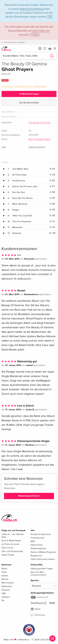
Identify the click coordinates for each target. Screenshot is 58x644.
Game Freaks (8, 555)
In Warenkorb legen (29, 94)
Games (5, 576)
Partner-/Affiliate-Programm (43, 552)
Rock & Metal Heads (11, 541)
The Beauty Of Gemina (39, 123)
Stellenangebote (38, 548)
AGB (33, 541)
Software (6, 597)
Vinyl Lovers (7, 548)
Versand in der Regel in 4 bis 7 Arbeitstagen (25, 86)
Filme (4, 572)
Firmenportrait (37, 538)
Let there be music (11, 544)
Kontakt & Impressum (41, 534)
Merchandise (8, 583)
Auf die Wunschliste (29, 103)
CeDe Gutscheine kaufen (43, 559)
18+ (3, 601)
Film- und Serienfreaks (12, 551)
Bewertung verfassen (29, 496)
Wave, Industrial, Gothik (39, 139)
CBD (4, 593)
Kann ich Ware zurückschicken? (39, 573)
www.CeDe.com (41, 31)
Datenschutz (37, 545)
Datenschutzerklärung (32, 9)
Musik (4, 569)
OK (50, 17)
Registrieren (37, 556)
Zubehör (6, 590)
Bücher (5, 579)
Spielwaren (7, 586)
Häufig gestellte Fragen (42, 569)
